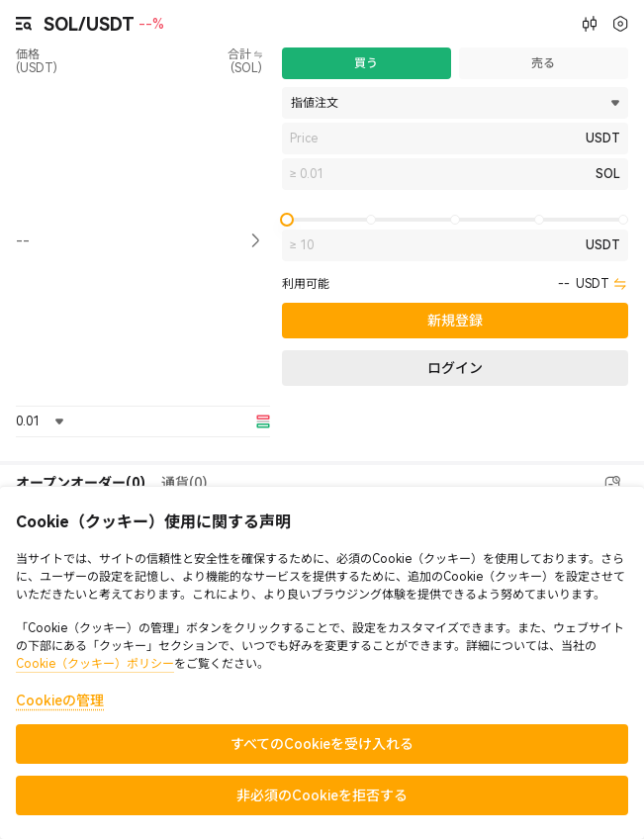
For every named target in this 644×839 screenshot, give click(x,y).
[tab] (81, 484)
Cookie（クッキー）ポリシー (95, 664)
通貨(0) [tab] (184, 483)
